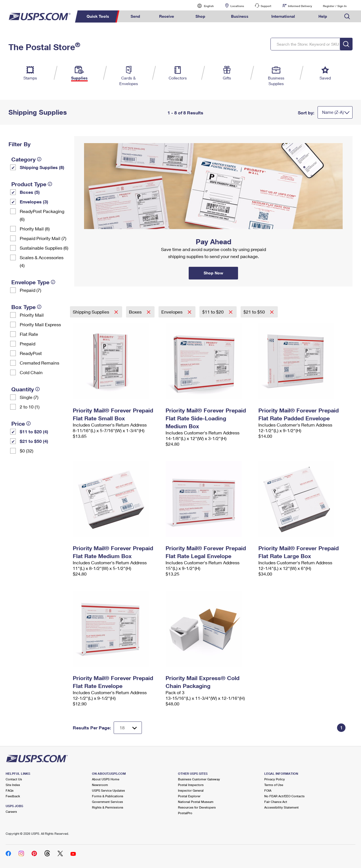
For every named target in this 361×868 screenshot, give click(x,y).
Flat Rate (29, 334)
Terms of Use (274, 785)
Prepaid (27, 344)
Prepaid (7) (30, 290)
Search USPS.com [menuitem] (347, 16)
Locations (237, 6)
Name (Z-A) (333, 112)
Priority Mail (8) (35, 229)
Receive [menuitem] (167, 16)
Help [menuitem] (323, 16)
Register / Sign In (335, 6)
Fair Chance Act (276, 802)
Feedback (13, 796)
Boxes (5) (30, 192)
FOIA (268, 790)
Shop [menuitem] (200, 16)
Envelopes (172, 312)
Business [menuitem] (240, 16)
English (203, 6)
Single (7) (29, 397)
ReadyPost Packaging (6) (42, 215)
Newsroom (100, 785)
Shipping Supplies (92, 312)
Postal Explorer (189, 796)
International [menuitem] (283, 16)
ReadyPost (31, 353)
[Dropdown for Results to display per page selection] (128, 728)
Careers (11, 812)
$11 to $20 (213, 312)
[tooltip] (39, 159)
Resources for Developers (197, 807)
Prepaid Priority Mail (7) (43, 238)
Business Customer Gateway (199, 779)
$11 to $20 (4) (34, 431)
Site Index (13, 785)
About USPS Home (106, 779)
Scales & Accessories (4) (42, 261)
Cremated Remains (39, 363)
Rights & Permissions (108, 807)
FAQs (10, 790)
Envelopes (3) (34, 202)
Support (266, 6)
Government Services (107, 802)
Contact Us (14, 779)
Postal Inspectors (191, 785)
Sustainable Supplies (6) (44, 248)
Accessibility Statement (281, 807)
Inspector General (191, 790)
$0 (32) (27, 451)
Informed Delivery (300, 6)
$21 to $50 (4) (34, 441)
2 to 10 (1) (30, 407)
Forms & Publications (108, 796)
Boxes (136, 312)
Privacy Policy (275, 779)
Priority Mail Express (40, 324)
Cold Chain (31, 372)
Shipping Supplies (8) (42, 167)
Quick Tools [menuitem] (98, 16)
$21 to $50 (255, 312)
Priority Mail (32, 315)
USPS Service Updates (108, 790)
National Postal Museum (196, 802)
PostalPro (185, 813)
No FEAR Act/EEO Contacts (284, 796)
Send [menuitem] (135, 16)
